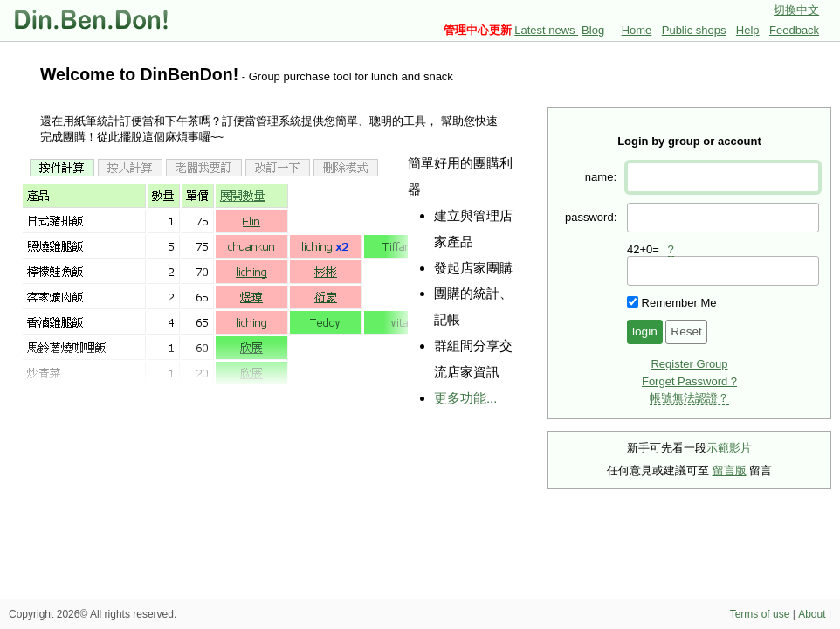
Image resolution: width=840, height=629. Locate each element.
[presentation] (723, 271)
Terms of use (760, 614)
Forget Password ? (689, 381)
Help (748, 30)
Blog (593, 30)
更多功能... (465, 398)
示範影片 (729, 448)
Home (637, 30)
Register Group (689, 364)
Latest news (546, 30)
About (812, 614)
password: (591, 217)
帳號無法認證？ (689, 398)
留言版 (730, 470)
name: (601, 177)
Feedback (794, 30)
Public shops (694, 30)
